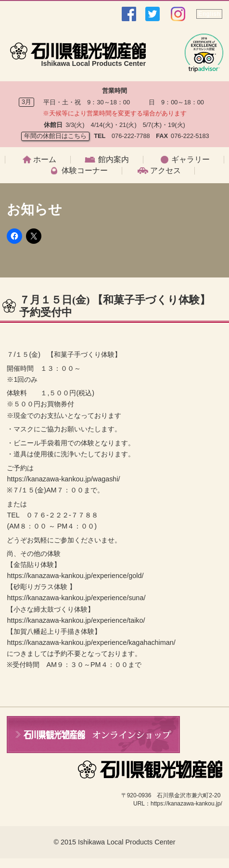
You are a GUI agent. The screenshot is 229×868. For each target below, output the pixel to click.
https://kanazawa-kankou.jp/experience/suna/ (76, 598)
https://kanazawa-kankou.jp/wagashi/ (63, 479)
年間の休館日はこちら (55, 136)
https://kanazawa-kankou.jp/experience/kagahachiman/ (91, 642)
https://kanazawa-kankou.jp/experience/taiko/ (76, 620)
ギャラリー (191, 160)
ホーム (45, 160)
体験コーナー (85, 171)
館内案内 (114, 160)
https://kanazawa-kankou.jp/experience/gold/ (75, 576)
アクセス (165, 171)
